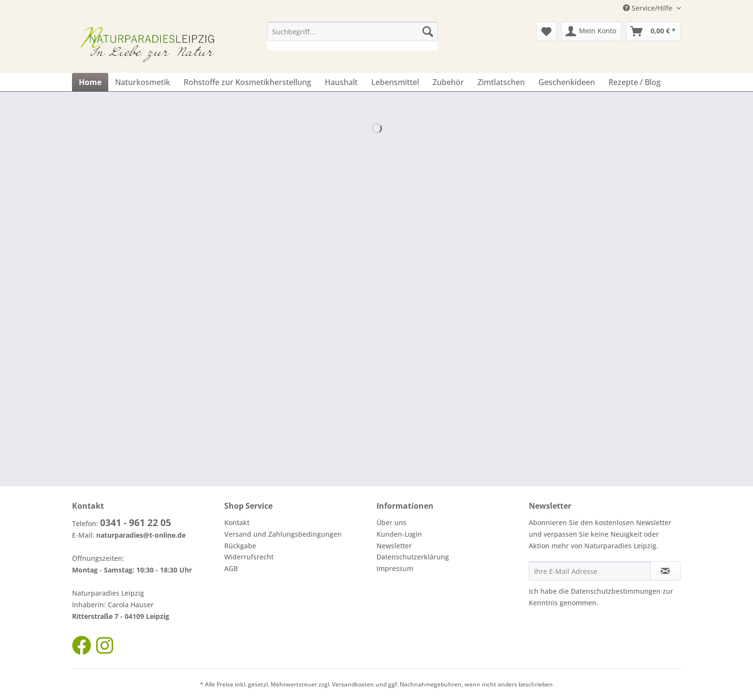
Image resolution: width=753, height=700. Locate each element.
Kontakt (237, 522)
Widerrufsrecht (249, 557)
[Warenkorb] (653, 31)
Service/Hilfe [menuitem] (649, 8)
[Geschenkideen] (567, 82)
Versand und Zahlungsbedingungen (283, 534)
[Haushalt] (341, 82)
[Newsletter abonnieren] (665, 571)
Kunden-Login (399, 534)
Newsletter (394, 546)
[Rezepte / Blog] (635, 82)
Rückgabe (240, 546)
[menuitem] (353, 36)
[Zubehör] (448, 82)
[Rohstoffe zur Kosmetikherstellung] (247, 82)
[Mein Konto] (591, 31)
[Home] (90, 82)
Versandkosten (353, 684)
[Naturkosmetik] (143, 82)
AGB (231, 568)
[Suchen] (428, 31)
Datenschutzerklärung (413, 557)
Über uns (391, 522)
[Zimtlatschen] (501, 82)
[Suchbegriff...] (353, 31)
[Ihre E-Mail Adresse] (590, 571)
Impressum (395, 568)
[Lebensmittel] (395, 82)
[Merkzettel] (546, 31)
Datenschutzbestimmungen (616, 591)
